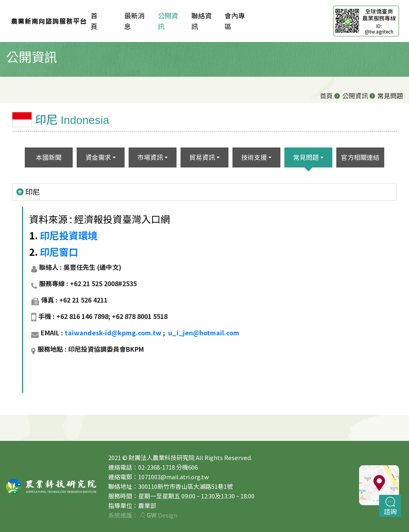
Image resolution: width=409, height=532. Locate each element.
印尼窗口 (59, 252)
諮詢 (390, 506)
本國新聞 (49, 157)
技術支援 (254, 157)
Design (159, 515)
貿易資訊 (202, 157)
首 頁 (101, 21)
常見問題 (306, 157)
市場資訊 (150, 157)
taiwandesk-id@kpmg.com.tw (113, 333)
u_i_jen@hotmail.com (204, 333)
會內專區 (235, 21)
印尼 (28, 192)
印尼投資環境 (69, 235)
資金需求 (98, 157)
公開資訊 (168, 21)
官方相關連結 (360, 157)
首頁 (326, 96)
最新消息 (134, 21)
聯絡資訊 (202, 21)
